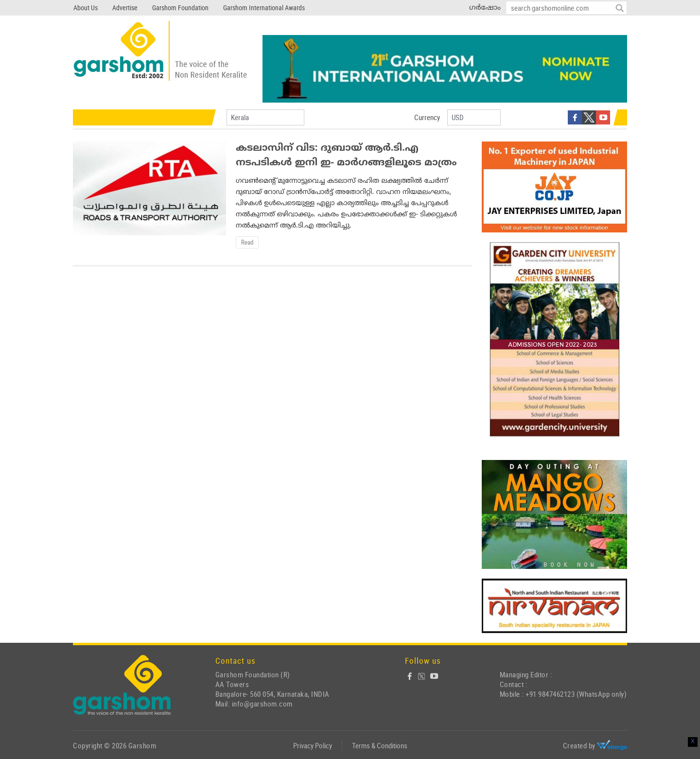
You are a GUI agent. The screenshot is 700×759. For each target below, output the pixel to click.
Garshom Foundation (180, 8)
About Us (86, 8)
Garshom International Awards (264, 8)
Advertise (125, 8)
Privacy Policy (313, 745)
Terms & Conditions (380, 745)
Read (247, 242)
